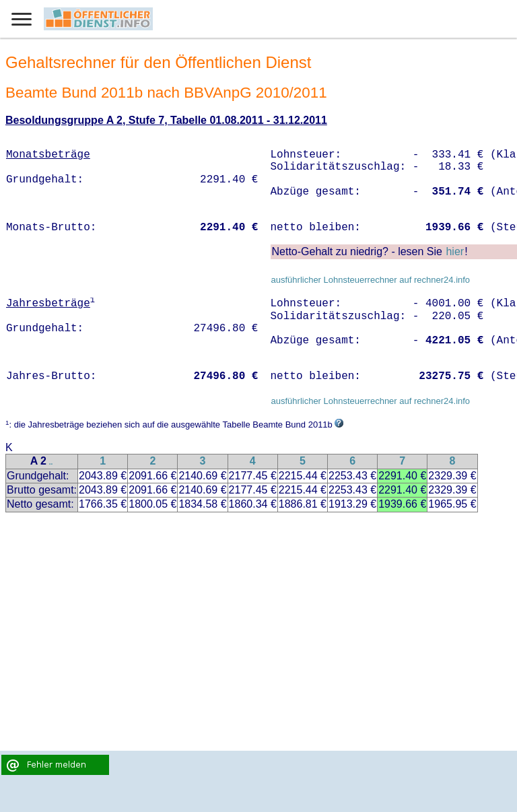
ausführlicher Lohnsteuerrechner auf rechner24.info (370, 280)
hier (455, 251)
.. (51, 462)
